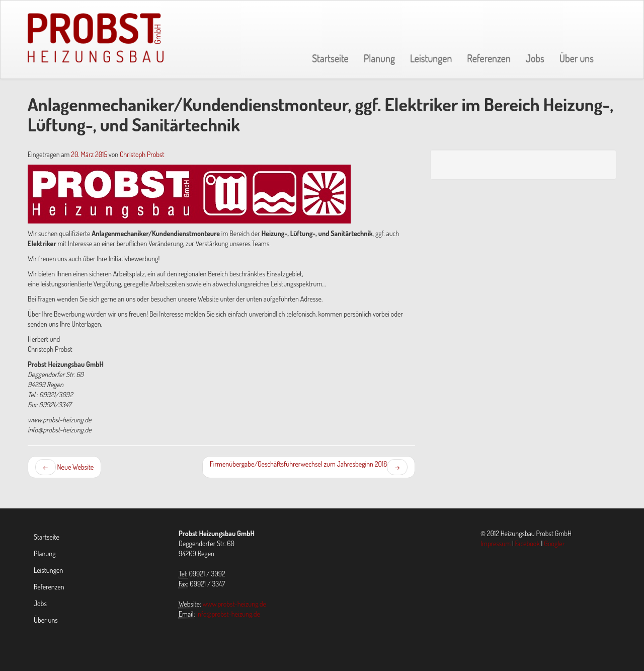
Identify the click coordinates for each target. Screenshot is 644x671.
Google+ (554, 543)
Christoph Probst (142, 154)
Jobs (535, 58)
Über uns (577, 58)
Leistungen (431, 58)
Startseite (330, 58)
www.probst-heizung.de (234, 604)
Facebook (528, 543)
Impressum (496, 543)
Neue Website (64, 467)
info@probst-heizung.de (228, 614)
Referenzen (489, 58)
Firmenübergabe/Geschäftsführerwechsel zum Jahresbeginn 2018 (309, 467)
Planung (379, 58)
